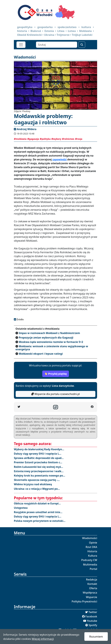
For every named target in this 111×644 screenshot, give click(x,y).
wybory (56, 139)
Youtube (92, 621)
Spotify (93, 625)
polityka (45, 139)
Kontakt (92, 584)
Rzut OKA (91, 547)
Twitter (93, 612)
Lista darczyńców (63, 386)
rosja (79, 139)
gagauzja (33, 139)
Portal (93, 569)
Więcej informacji (43, 639)
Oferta (93, 588)
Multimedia (90, 565)
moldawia (20, 139)
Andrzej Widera (27, 129)
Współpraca (90, 593)
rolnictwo (68, 139)
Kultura (93, 556)
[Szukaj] (57, 45)
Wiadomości (90, 538)
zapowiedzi (60, 159)
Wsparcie (91, 597)
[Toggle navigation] (21, 45)
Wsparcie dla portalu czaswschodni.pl (55, 394)
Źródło (20, 319)
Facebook (91, 616)
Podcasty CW (89, 560)
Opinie (93, 543)
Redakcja (92, 580)
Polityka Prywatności (84, 601)
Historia (92, 551)
